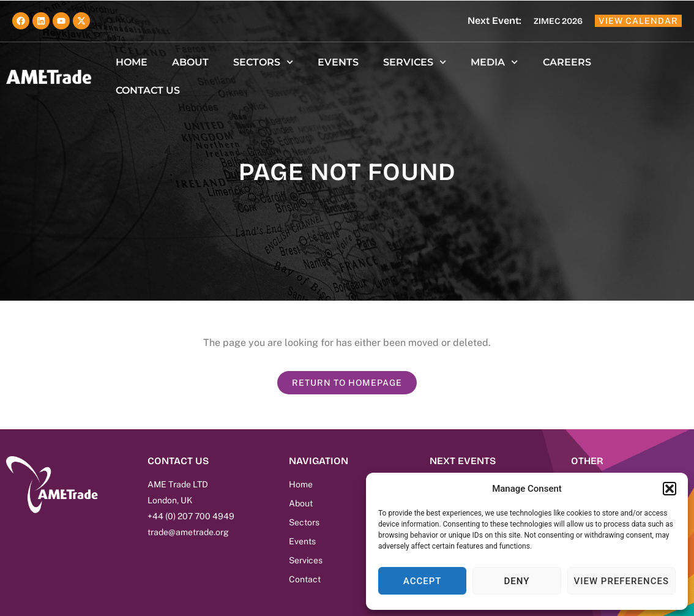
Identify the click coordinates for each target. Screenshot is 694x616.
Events (338, 62)
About (190, 62)
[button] (670, 489)
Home (132, 62)
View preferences (621, 581)
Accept (423, 581)
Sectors (263, 62)
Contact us (148, 90)
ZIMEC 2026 (558, 21)
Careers (567, 62)
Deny (517, 581)
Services (415, 62)
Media (494, 62)
